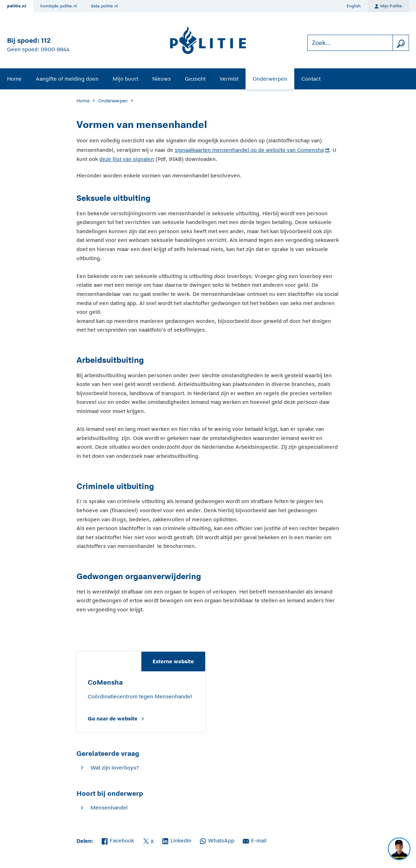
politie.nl (17, 6)
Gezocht (195, 79)
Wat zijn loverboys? (115, 768)
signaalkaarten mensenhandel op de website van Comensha (249, 150)
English (354, 6)
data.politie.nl (104, 6)
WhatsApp (217, 840)
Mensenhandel (109, 808)
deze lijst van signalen (127, 159)
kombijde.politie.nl (59, 6)
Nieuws (162, 79)
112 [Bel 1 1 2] (46, 40)
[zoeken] (401, 43)
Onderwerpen (270, 79)
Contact (311, 79)
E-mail (255, 840)
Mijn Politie (388, 6)
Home (14, 79)
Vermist (229, 79)
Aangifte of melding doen (67, 79)
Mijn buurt (125, 79)
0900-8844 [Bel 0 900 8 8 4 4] (55, 49)
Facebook (118, 840)
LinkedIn (177, 840)
